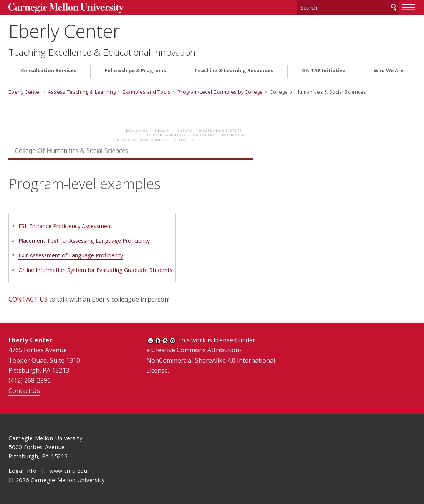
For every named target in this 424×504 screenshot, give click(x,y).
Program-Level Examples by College (221, 92)
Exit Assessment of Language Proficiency (71, 255)
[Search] (348, 7)
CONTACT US (28, 299)
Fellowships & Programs (135, 70)
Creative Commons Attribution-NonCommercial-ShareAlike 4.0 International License (211, 360)
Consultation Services (49, 70)
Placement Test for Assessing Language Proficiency (84, 241)
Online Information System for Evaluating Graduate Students (95, 270)
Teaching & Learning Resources (234, 70)
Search (394, 7)
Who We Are (389, 70)
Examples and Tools (147, 92)
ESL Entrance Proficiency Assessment (65, 226)
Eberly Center (64, 31)
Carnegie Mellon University (66, 8)
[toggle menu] (409, 7)
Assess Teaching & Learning (83, 92)
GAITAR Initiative (324, 70)
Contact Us (24, 391)
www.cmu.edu (68, 471)
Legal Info (22, 471)
